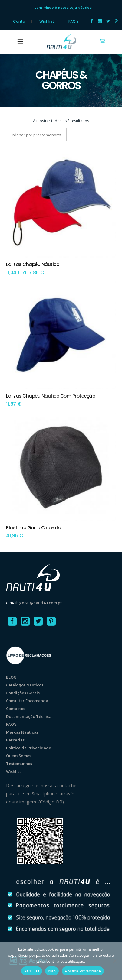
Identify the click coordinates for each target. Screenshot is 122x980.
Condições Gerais (23, 693)
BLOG (11, 677)
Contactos (16, 709)
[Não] (114, 961)
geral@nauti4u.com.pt (40, 603)
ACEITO (32, 971)
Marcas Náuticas (22, 732)
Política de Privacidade (29, 748)
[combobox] (36, 135)
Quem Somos (19, 756)
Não (52, 971)
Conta (19, 21)
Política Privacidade (83, 971)
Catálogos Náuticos (25, 685)
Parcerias (15, 740)
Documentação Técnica (29, 716)
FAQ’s (74, 21)
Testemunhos (19, 764)
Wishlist (47, 21)
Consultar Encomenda (27, 701)
